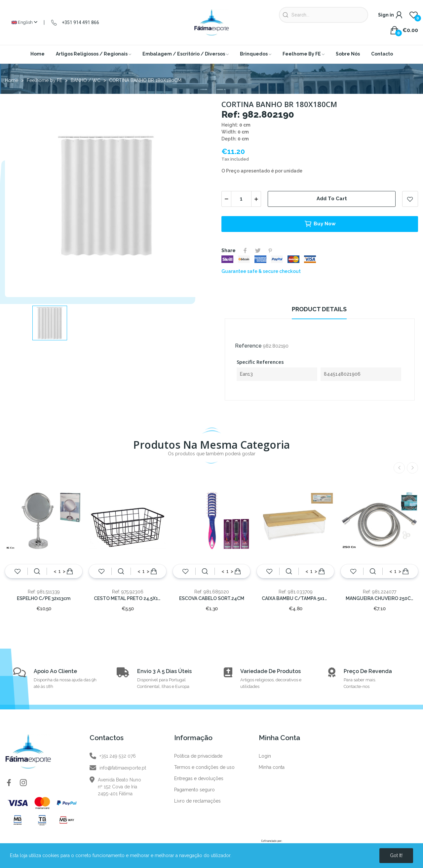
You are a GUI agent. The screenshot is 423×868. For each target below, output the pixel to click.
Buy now (320, 224)
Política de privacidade (198, 756)
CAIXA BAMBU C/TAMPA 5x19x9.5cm (295, 598)
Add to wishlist (410, 199)
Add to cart (332, 199)
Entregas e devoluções (199, 778)
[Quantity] (241, 199)
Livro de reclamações (197, 801)
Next (412, 468)
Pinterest (270, 250)
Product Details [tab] (319, 309)
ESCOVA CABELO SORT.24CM (212, 598)
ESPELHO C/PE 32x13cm (44, 598)
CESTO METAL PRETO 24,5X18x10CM (128, 598)
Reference (248, 346)
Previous (399, 468)
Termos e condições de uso (204, 767)
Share (245, 250)
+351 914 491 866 (80, 22)
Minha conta (272, 767)
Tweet (258, 250)
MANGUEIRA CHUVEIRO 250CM (379, 598)
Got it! (396, 855)
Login (265, 756)
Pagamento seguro (194, 790)
